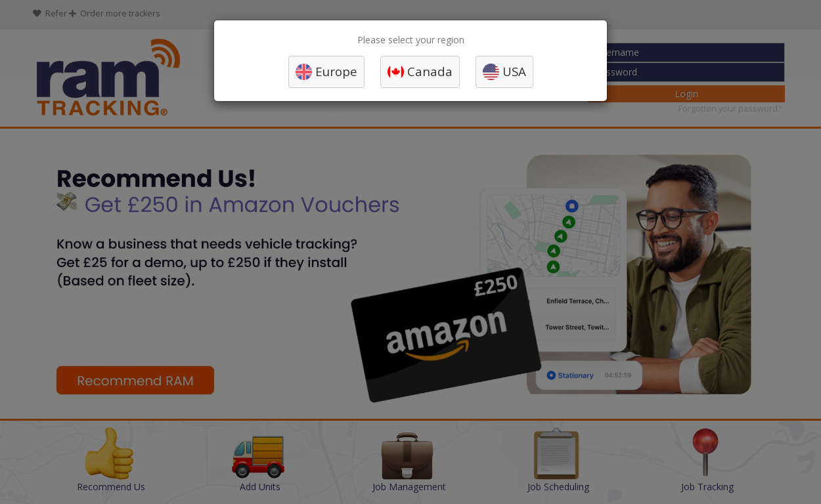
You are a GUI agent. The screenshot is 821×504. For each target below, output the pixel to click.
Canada (430, 71)
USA (514, 71)
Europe (336, 71)
